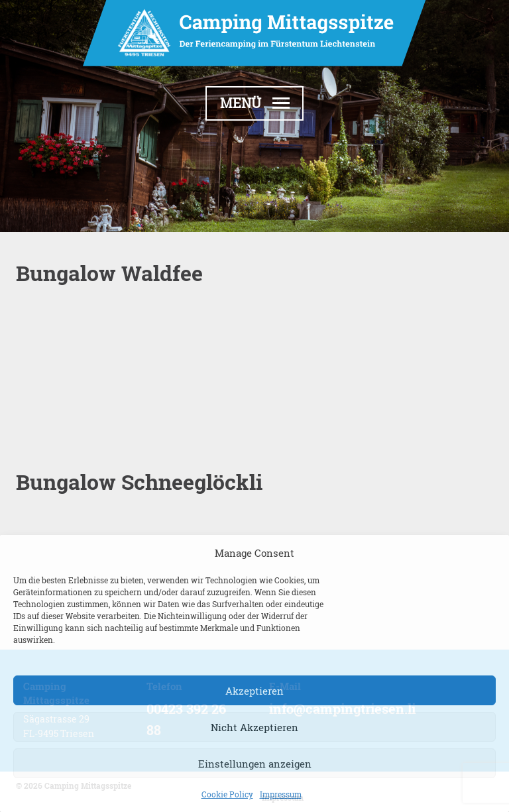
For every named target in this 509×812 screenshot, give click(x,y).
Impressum (281, 794)
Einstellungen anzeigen (255, 764)
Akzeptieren (254, 691)
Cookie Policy (227, 794)
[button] (254, 103)
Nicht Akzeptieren (254, 727)
